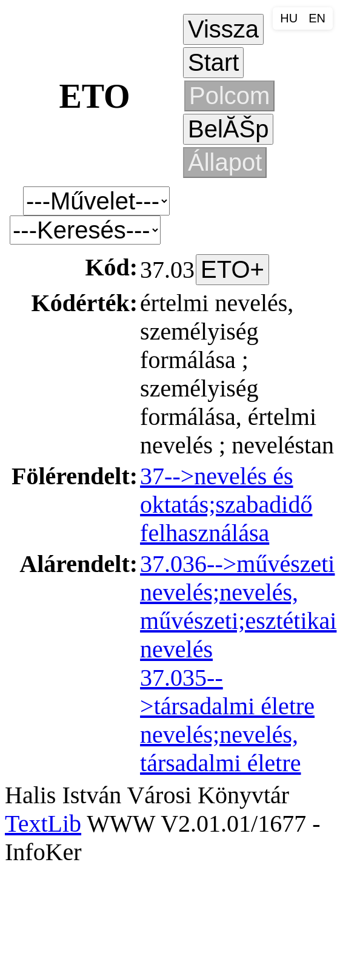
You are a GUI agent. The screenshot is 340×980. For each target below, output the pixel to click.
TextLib (43, 824)
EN (317, 18)
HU (289, 18)
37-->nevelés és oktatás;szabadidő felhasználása (226, 505)
